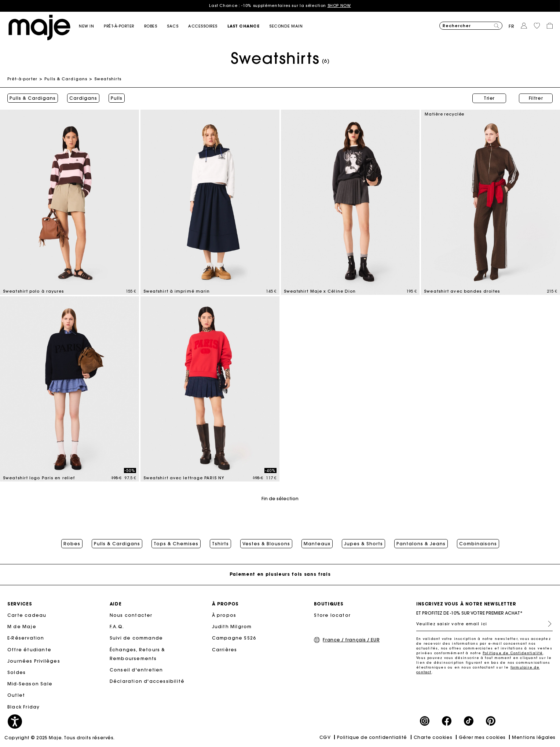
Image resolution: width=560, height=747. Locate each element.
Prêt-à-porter (22, 79)
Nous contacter (131, 615)
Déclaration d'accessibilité (147, 681)
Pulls (117, 98)
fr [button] (512, 26)
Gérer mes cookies (482, 737)
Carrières (225, 650)
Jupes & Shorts (363, 544)
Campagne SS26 (234, 638)
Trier (489, 98)
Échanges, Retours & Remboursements (138, 654)
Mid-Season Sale (30, 684)
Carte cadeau (27, 615)
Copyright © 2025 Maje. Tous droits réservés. (60, 738)
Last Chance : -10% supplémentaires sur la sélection (280, 6)
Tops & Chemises (176, 544)
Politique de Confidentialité (513, 653)
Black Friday (23, 707)
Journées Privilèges (34, 661)
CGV (325, 737)
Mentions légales (534, 737)
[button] (91, 26)
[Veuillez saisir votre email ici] (484, 624)
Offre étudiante (29, 650)
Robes (72, 544)
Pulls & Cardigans (66, 79)
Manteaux (317, 544)
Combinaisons (478, 544)
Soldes (17, 672)
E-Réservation (26, 638)
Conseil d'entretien (136, 670)
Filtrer (536, 98)
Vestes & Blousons (266, 544)
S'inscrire (547, 624)
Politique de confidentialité (372, 737)
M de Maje (22, 627)
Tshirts (220, 544)
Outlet (16, 695)
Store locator (332, 615)
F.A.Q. (117, 627)
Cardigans (83, 98)
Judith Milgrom (232, 627)
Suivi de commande (136, 638)
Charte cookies (433, 737)
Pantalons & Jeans (421, 544)
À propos (224, 615)
